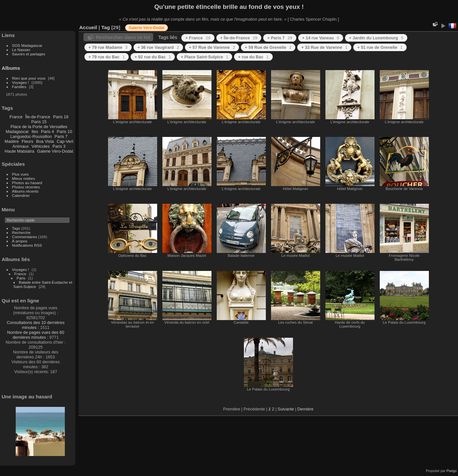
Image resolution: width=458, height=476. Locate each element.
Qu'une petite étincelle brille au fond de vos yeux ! (229, 7)
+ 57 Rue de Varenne (212, 47)
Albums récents (25, 191)
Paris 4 (47, 132)
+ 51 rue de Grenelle (380, 47)
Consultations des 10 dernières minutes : (36, 325)
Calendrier (21, 195)
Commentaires (25, 237)
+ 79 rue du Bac (107, 57)
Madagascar (17, 132)
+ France (198, 38)
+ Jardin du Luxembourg (376, 38)
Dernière (305, 409)
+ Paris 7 (280, 38)
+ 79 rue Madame (108, 47)
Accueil (88, 27)
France (16, 117)
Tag (105, 27)
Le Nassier (21, 50)
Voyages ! (21, 82)
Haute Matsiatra (19, 151)
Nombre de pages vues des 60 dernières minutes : (36, 335)
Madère (12, 141)
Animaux (21, 146)
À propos (20, 241)
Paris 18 (61, 117)
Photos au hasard (27, 183)
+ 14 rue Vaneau (321, 38)
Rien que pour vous (29, 78)
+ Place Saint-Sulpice (204, 57)
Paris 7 (61, 136)
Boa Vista (45, 141)
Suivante (286, 409)
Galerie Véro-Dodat (55, 151)
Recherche (21, 232)
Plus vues (20, 174)
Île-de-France (38, 117)
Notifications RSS (27, 245)
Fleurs (27, 141)
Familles (19, 87)
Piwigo (452, 471)
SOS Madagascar (27, 45)
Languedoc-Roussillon (31, 136)
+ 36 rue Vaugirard (158, 47)
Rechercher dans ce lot (123, 37)
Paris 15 (39, 122)
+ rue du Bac (253, 57)
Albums (11, 68)
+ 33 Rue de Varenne (324, 47)
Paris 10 (64, 132)
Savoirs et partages (29, 54)
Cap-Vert (65, 141)
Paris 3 (59, 146)
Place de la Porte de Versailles (39, 127)
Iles (35, 132)
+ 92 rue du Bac (153, 57)
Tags (16, 228)
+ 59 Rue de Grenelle (268, 47)
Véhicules (41, 146)
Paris (21, 278)
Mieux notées (24, 178)
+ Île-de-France (239, 38)
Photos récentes (26, 187)
